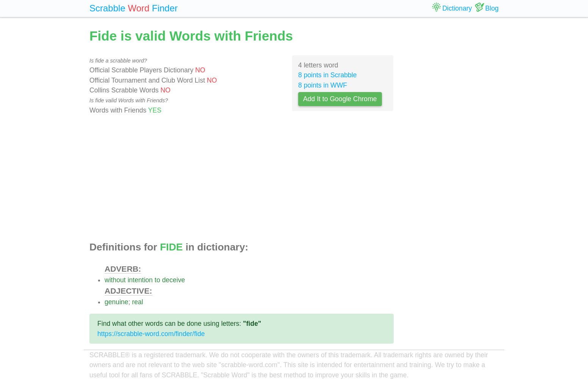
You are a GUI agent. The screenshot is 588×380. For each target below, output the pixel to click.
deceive (174, 280)
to (157, 280)
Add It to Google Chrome (340, 99)
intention (140, 280)
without (115, 280)
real (137, 302)
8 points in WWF (323, 85)
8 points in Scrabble (328, 75)
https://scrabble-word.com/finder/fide (151, 334)
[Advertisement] (242, 178)
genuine (117, 302)
